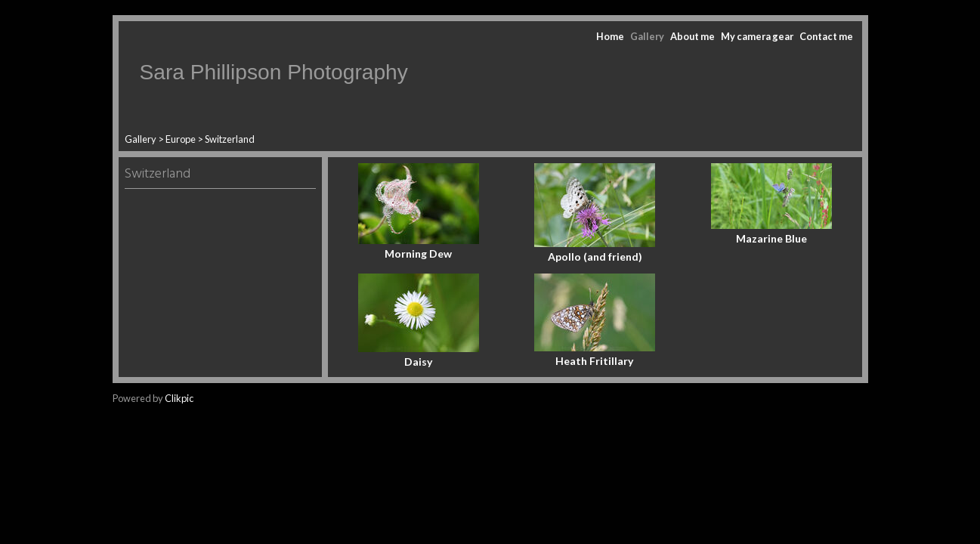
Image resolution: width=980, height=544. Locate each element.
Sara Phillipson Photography (274, 72)
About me (692, 36)
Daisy (419, 362)
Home (610, 36)
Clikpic (179, 398)
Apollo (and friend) (595, 257)
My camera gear (757, 36)
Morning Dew (418, 253)
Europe (181, 139)
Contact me (826, 36)
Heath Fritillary (595, 361)
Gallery (647, 36)
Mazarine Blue (771, 238)
